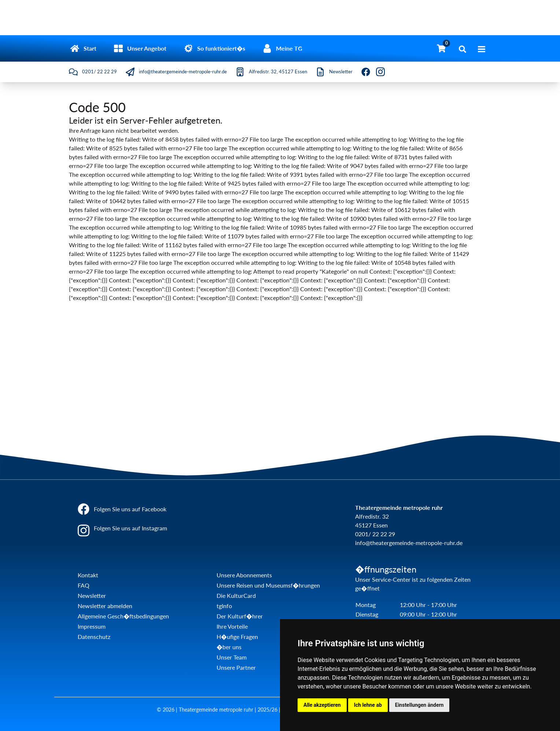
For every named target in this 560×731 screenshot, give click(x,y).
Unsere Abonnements (244, 575)
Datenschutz (94, 637)
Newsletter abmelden (105, 606)
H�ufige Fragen (237, 637)
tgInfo (224, 606)
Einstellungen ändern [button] (419, 705)
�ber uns (229, 647)
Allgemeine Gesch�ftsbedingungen (123, 616)
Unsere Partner (236, 667)
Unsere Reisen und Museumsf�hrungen (268, 585)
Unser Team (232, 657)
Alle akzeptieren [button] (322, 705)
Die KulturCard (236, 595)
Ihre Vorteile (232, 626)
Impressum (92, 626)
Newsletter (92, 595)
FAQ (84, 585)
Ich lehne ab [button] (368, 705)
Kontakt (88, 575)
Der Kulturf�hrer (240, 616)
